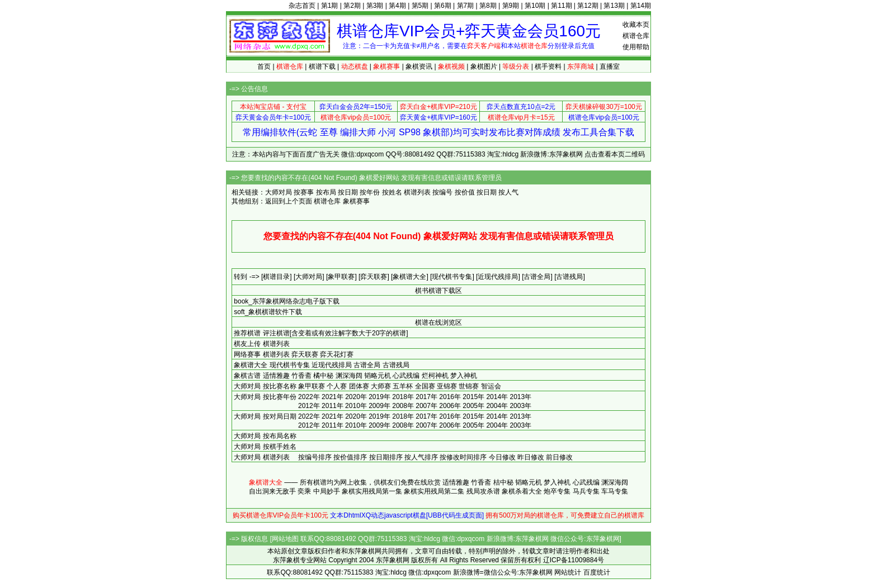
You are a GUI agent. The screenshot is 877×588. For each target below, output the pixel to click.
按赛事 (304, 192)
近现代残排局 (332, 365)
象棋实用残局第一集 (372, 491)
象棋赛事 (356, 201)
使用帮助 (636, 47)
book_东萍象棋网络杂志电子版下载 (287, 301)
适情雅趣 (276, 376)
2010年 (356, 406)
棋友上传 (247, 344)
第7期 (466, 6)
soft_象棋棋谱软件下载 (268, 312)
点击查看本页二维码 (615, 154)
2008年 (403, 406)
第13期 (614, 6)
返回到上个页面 (289, 201)
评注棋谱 (276, 333)
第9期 (511, 6)
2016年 (450, 397)
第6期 (443, 6)
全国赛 (425, 386)
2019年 (379, 397)
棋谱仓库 (636, 36)
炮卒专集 (557, 491)
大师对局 (247, 386)
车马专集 (615, 491)
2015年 (473, 397)
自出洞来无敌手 (272, 491)
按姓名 (392, 192)
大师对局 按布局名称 (265, 436)
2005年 (473, 406)
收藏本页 (636, 25)
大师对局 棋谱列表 (261, 457)
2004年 (497, 406)
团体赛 (359, 386)
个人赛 (337, 386)
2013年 (520, 397)
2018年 (403, 397)
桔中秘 (503, 482)
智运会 (491, 386)
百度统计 (597, 572)
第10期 (535, 6)
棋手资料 (548, 67)
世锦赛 (469, 386)
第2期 (352, 6)
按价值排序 (350, 457)
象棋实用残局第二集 (434, 491)
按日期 (348, 192)
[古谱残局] (570, 277)
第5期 (420, 6)
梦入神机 (464, 376)
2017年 (426, 397)
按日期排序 (386, 457)
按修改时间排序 (463, 457)
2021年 (333, 397)
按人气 (508, 192)
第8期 (488, 6)
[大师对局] (309, 277)
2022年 (309, 397)
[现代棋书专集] (452, 277)
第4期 (397, 6)
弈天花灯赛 (337, 354)
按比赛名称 (280, 386)
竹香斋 (301, 376)
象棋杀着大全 (522, 491)
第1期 (330, 6)
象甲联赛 (312, 386)
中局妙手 (327, 491)
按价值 (465, 192)
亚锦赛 (447, 386)
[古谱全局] (537, 277)
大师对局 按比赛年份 (265, 397)
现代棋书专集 (290, 365)
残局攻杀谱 (483, 491)
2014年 (497, 397)
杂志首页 (302, 6)
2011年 (333, 406)
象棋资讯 (419, 67)
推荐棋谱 (247, 333)
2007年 (426, 406)
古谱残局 (396, 365)
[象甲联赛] (341, 277)
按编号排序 (315, 457)
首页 (264, 67)
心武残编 (406, 376)
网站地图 (285, 539)
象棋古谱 (247, 376)
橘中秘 (323, 376)
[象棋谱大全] (410, 277)
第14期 (641, 6)
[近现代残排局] (498, 277)
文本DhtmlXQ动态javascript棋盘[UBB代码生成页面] (407, 515)
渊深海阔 (349, 376)
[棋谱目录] (277, 277)
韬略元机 (378, 376)
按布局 (326, 192)
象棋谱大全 (251, 365)
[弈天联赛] (374, 277)
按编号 (442, 192)
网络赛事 (247, 354)
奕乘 (304, 491)
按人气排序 (421, 457)
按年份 (370, 192)
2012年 (309, 406)
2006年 (450, 406)
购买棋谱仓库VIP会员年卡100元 (280, 515)
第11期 (561, 6)
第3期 (375, 6)
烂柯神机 (435, 376)
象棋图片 (484, 67)
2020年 (356, 397)
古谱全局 (367, 365)
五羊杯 (403, 386)
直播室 (610, 67)
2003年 (520, 406)
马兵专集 (586, 491)
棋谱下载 (322, 67)
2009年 (379, 406)
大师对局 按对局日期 (265, 416)
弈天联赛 (305, 354)
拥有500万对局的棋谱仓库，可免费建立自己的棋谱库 (565, 515)
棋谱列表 (417, 192)
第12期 (588, 6)
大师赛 (381, 386)
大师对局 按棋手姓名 (265, 447)
